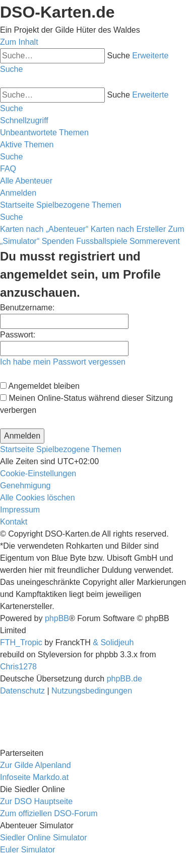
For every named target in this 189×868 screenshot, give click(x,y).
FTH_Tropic (21, 642)
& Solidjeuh (113, 642)
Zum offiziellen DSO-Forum (49, 813)
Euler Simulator (27, 850)
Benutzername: (27, 308)
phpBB (57, 618)
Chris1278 (18, 667)
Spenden (58, 241)
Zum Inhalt (19, 42)
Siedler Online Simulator (44, 838)
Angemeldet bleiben (40, 386)
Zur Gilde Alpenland (36, 765)
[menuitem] (44, 133)
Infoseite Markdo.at (34, 777)
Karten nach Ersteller (128, 229)
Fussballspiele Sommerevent (128, 241)
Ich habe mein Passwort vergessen (63, 362)
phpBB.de (124, 679)
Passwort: (18, 335)
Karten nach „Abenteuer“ (44, 229)
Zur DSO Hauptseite (36, 801)
